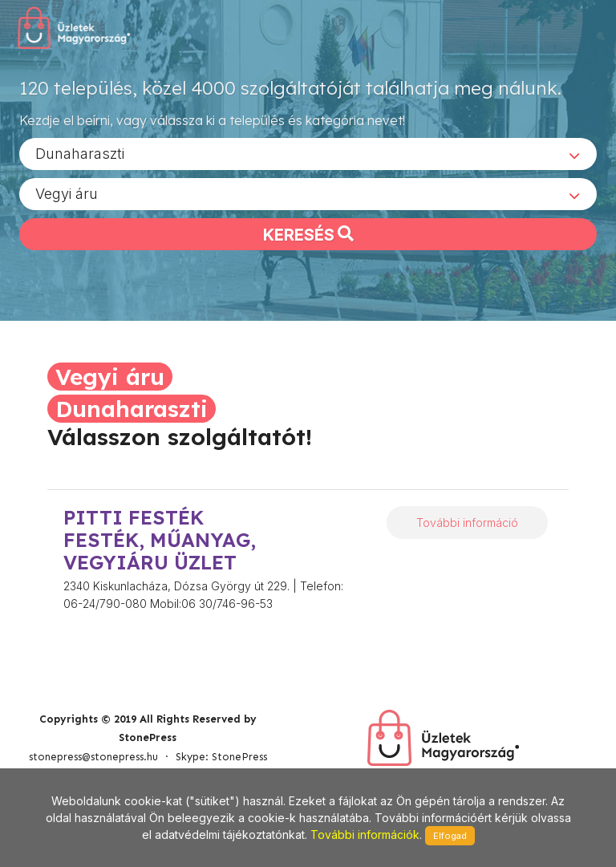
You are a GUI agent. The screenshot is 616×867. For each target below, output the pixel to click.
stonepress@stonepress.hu (93, 757)
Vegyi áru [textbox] (67, 193)
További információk (365, 835)
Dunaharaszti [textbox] (80, 153)
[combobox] (308, 153)
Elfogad (450, 836)
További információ (467, 523)
